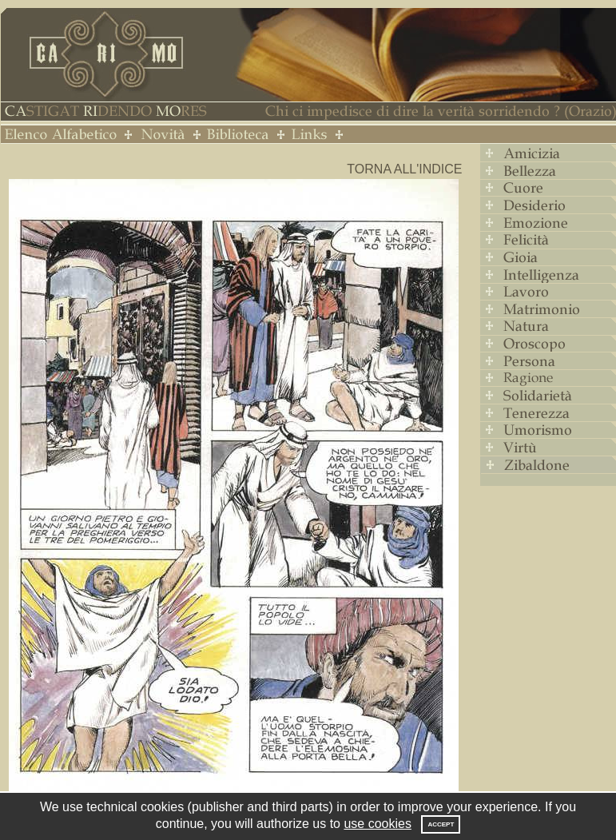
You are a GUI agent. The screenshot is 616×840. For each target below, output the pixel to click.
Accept (441, 824)
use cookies (378, 824)
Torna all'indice (404, 169)
